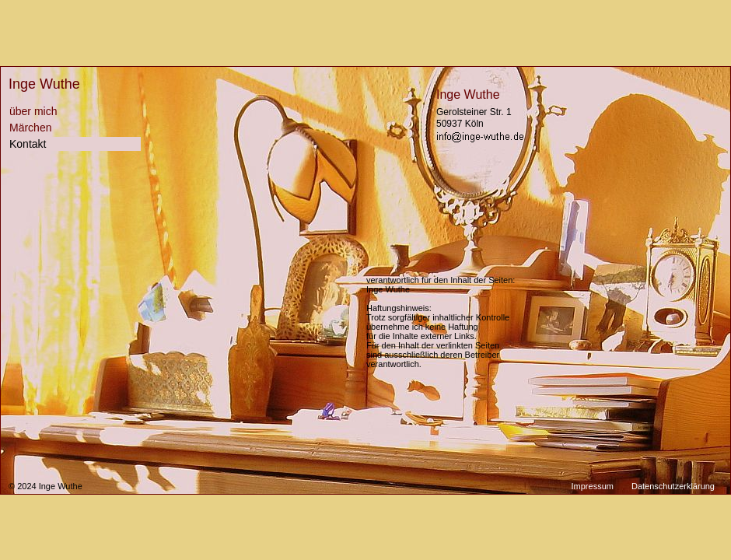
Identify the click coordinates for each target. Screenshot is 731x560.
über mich (33, 111)
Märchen (30, 128)
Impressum (593, 486)
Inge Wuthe (44, 84)
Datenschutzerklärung (673, 486)
